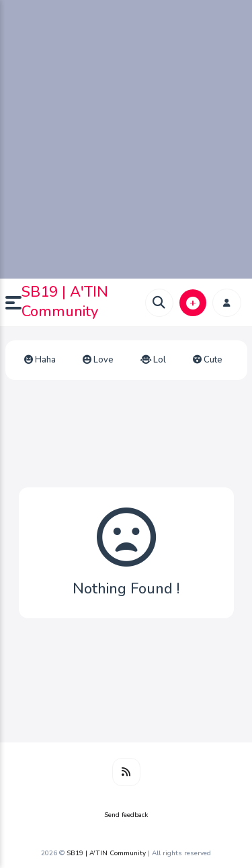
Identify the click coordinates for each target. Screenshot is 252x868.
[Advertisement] (126, 139)
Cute (208, 360)
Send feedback (126, 815)
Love (98, 360)
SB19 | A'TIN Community (65, 302)
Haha (40, 360)
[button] (13, 303)
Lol (153, 360)
